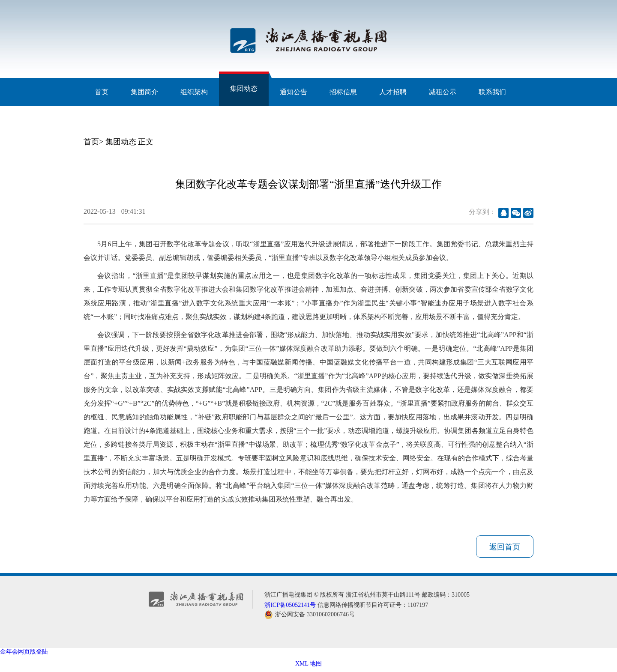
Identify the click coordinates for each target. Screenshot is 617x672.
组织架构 (194, 92)
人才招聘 (393, 92)
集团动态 (244, 88)
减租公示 (443, 92)
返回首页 (505, 547)
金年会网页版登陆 (24, 652)
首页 (102, 92)
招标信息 (343, 92)
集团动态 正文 (130, 142)
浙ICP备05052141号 (290, 605)
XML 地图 (308, 664)
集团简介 (144, 92)
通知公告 (294, 92)
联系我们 (492, 92)
